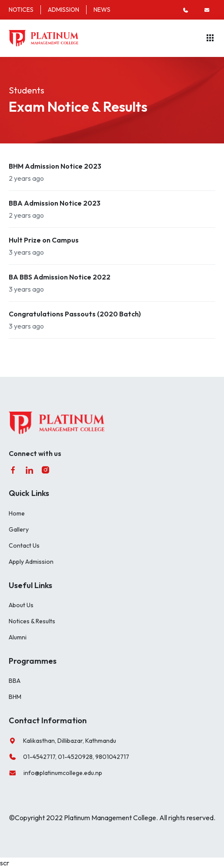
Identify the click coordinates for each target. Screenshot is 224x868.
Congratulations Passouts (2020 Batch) (75, 314)
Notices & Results (32, 621)
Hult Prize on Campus (44, 240)
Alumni (18, 637)
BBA (15, 681)
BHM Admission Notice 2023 (55, 166)
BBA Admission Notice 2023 (55, 203)
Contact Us (24, 545)
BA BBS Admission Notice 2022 (60, 277)
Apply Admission (31, 562)
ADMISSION (64, 10)
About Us (21, 605)
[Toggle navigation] (210, 38)
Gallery (19, 529)
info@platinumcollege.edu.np (55, 773)
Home (17, 513)
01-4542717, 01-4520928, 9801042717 (69, 757)
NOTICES (21, 10)
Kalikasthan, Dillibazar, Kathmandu (62, 741)
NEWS (102, 10)
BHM (15, 697)
